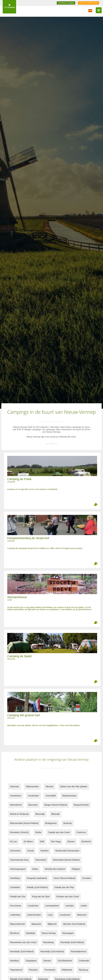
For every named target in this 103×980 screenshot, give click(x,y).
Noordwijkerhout (78, 951)
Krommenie (16, 906)
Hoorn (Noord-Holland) (65, 878)
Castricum (81, 832)
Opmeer (47, 961)
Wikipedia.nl (53, 444)
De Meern (28, 842)
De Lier (14, 842)
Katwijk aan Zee (18, 897)
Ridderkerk (67, 970)
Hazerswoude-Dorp (19, 860)
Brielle (38, 832)
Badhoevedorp (69, 796)
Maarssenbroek (17, 924)
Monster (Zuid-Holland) (74, 924)
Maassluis (36, 924)
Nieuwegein (68, 933)
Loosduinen (65, 915)
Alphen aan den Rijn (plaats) (74, 787)
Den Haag (56, 842)
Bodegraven (51, 823)
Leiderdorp (15, 915)
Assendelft (51, 796)
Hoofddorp (15, 878)
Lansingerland (52, 906)
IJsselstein (15, 887)
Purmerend (50, 970)
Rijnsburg (83, 970)
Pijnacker (33, 970)
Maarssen (82, 915)
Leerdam (70, 906)
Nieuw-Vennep (49, 933)
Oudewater (84, 961)
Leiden (84, 906)
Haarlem (44, 851)
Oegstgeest (31, 961)
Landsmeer (33, 906)
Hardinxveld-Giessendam (67, 851)
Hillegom (76, 869)
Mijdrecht (52, 924)
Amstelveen (16, 796)
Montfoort (15, 933)
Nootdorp (14, 961)
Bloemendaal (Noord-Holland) (24, 823)
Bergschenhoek (81, 805)
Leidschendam (34, 915)
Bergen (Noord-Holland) (56, 805)
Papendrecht (16, 970)
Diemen (71, 842)
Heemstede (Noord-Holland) (66, 860)
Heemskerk (41, 860)
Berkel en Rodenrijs (19, 814)
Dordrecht (86, 842)
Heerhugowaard (18, 869)
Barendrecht (16, 805)
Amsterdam (34, 796)
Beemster (33, 805)
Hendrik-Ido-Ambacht (55, 869)
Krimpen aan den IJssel (68, 897)
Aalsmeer (15, 787)
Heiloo (35, 869)
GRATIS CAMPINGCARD (88, 3)
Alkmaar (50, 787)
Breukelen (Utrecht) (19, 832)
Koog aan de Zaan (41, 897)
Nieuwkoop (48, 942)
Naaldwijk (30, 933)
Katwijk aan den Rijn (64, 887)
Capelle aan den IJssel (59, 832)
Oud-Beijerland (65, 961)
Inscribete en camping (66, 3)
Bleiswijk (55, 814)
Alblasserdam (32, 787)
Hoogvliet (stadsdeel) (37, 878)
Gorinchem (15, 851)
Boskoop (68, 823)
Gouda (30, 851)
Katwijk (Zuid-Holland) (37, 887)
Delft (42, 842)
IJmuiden (86, 878)
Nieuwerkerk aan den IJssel (23, 942)
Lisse (50, 915)
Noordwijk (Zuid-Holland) (72, 942)
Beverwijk (40, 814)
